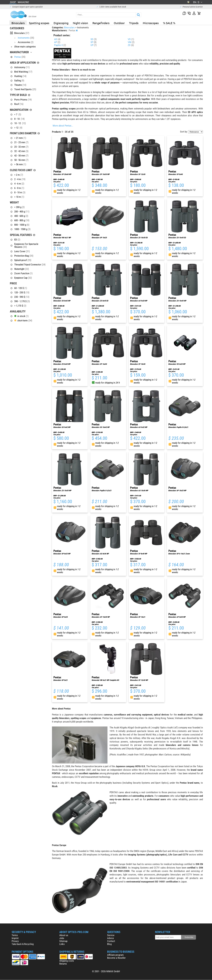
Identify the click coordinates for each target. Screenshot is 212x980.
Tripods (134, 23)
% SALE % (169, 23)
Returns (63, 964)
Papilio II (60, 45)
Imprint (15, 938)
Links (62, 944)
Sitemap (63, 941)
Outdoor (119, 23)
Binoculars (18, 23)
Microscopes (151, 23)
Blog (109, 944)
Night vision (80, 23)
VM (131, 42)
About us (64, 935)
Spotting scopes (39, 23)
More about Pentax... (63, 126)
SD (94, 39)
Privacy (15, 941)
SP (93, 42)
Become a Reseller (116, 958)
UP (94, 45)
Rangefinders (101, 23)
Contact (111, 941)
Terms (15, 935)
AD (57, 39)
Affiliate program (115, 955)
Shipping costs (67, 961)
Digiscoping (61, 23)
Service (111, 935)
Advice (110, 938)
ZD (131, 45)
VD (131, 39)
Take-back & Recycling (23, 944)
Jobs (62, 938)
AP (57, 42)
